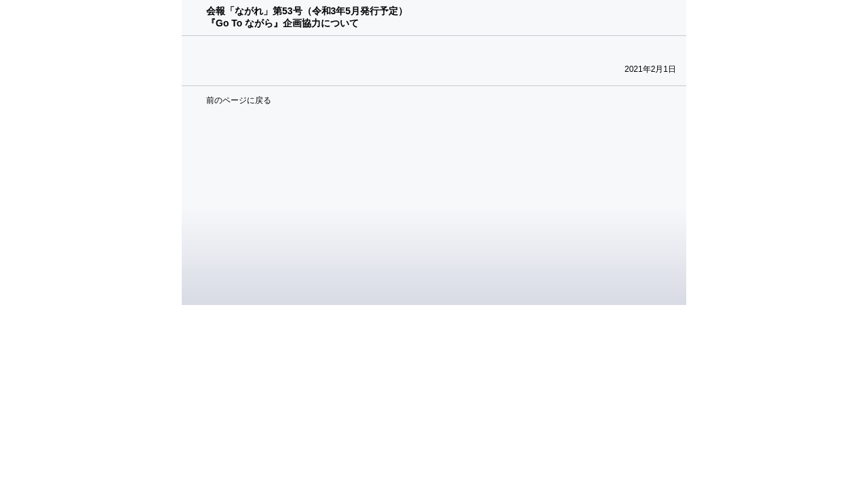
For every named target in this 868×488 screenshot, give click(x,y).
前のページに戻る (239, 100)
